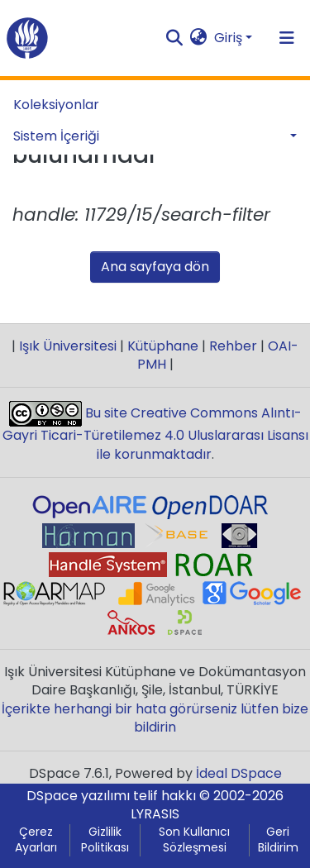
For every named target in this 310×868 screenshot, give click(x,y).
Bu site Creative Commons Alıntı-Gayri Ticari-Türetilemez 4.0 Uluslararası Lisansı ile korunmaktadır (155, 434)
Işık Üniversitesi (68, 346)
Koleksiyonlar (56, 105)
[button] (199, 38)
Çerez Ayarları (36, 840)
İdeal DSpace (239, 773)
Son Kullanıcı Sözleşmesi (194, 840)
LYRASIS (155, 814)
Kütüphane (163, 346)
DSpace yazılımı (78, 796)
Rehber (233, 346)
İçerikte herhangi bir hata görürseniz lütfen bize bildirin (155, 718)
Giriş (228, 38)
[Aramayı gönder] (175, 38)
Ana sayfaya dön (155, 267)
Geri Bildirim (278, 840)
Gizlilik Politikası (105, 840)
